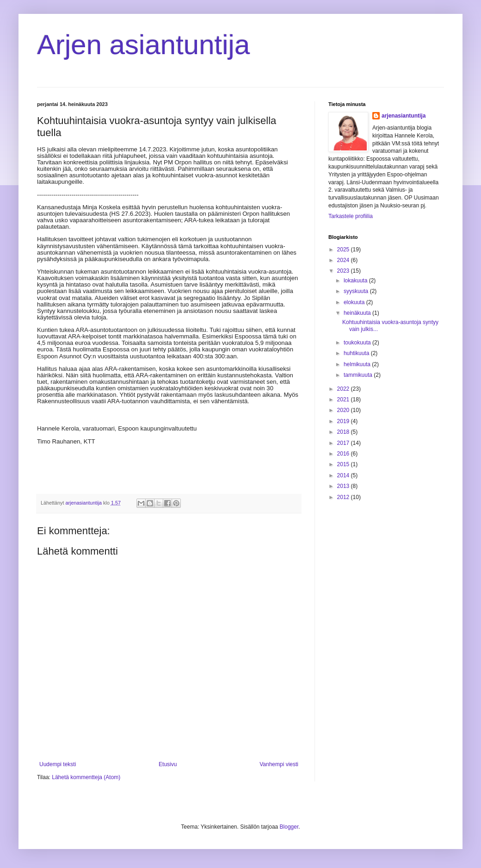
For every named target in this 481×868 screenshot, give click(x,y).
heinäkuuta (358, 313)
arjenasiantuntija (404, 116)
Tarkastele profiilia (351, 216)
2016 (344, 454)
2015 (344, 464)
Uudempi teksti (58, 764)
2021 (344, 400)
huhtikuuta (357, 353)
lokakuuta (356, 281)
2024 (344, 260)
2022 (344, 389)
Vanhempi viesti (279, 764)
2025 (344, 250)
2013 (344, 486)
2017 (344, 443)
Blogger (289, 827)
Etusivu (168, 764)
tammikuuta (359, 375)
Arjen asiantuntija (143, 45)
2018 (344, 432)
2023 (344, 271)
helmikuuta (358, 364)
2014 (344, 475)
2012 (344, 497)
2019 (344, 421)
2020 (344, 410)
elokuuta (355, 302)
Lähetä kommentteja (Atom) (86, 777)
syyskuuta (357, 291)
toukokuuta (358, 343)
